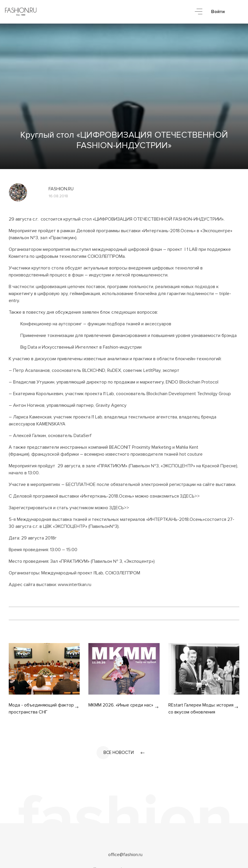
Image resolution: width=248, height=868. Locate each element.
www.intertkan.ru (75, 585)
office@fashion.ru (125, 855)
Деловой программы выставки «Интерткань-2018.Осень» (136, 231)
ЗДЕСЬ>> (190, 496)
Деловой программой (36, 496)
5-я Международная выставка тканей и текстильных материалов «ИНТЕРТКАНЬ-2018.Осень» (107, 519)
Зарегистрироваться (30, 508)
